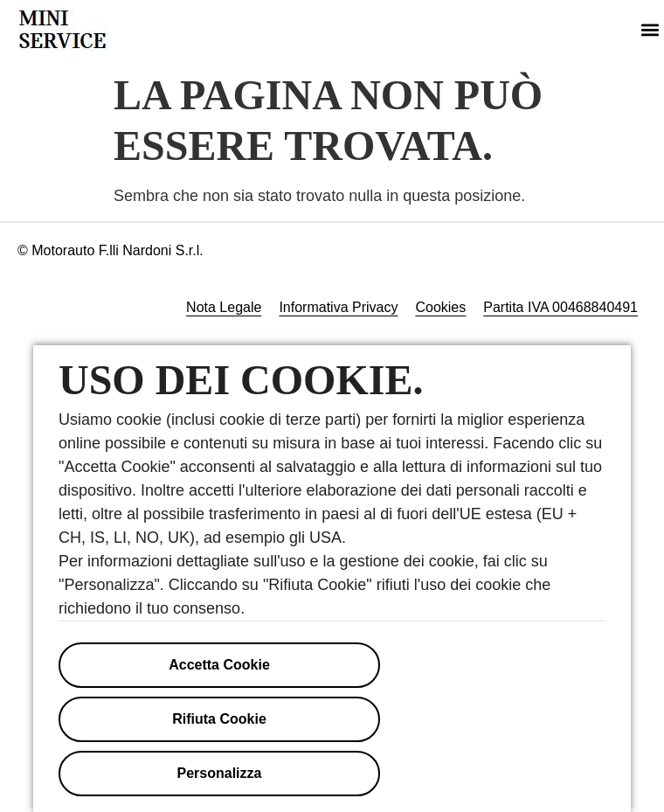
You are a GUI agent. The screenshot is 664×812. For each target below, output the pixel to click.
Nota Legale (224, 307)
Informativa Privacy (338, 307)
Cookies (440, 307)
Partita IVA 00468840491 (560, 307)
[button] (650, 30)
